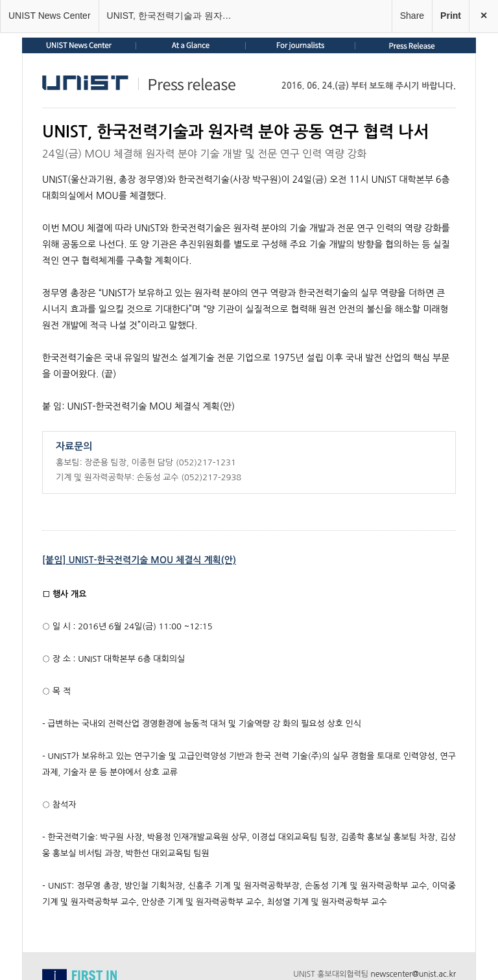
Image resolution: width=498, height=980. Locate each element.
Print (451, 16)
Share (412, 16)
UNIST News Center (50, 16)
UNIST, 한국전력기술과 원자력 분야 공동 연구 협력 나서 (176, 16)
